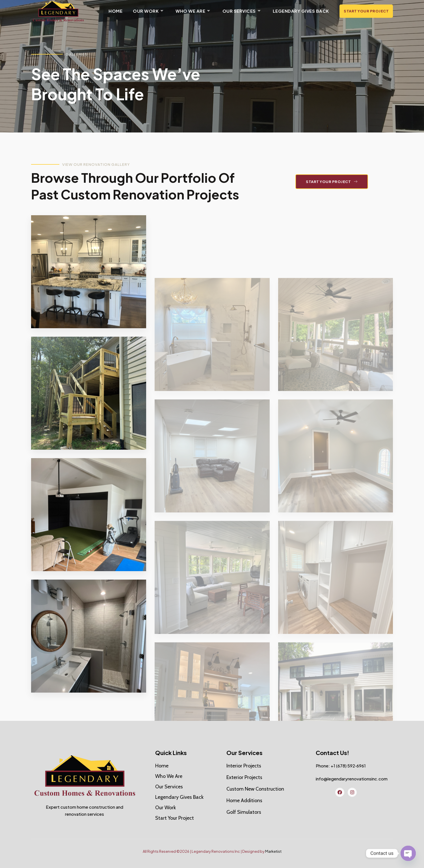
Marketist (273, 851)
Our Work (148, 11)
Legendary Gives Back (300, 11)
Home (115, 11)
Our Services (241, 11)
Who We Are (193, 11)
